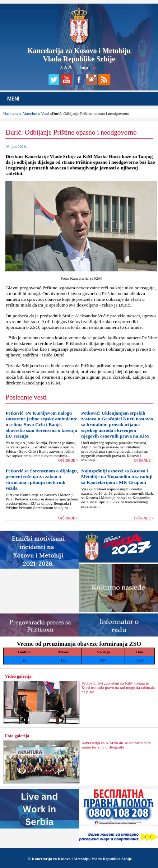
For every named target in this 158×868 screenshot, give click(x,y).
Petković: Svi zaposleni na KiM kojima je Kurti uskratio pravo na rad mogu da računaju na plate (118, 687)
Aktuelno (30, 113)
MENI (13, 99)
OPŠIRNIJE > (68, 461)
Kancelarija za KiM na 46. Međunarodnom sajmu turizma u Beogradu (116, 745)
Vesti (45, 113)
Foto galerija (17, 736)
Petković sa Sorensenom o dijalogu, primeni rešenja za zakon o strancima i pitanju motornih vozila (42, 479)
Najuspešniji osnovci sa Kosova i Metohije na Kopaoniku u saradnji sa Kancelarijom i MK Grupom (117, 477)
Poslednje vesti (26, 397)
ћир (84, 67)
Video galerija (18, 676)
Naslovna (11, 113)
